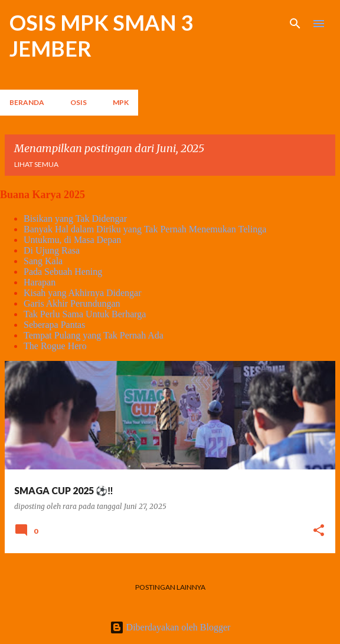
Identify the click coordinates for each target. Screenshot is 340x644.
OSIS (79, 102)
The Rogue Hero (55, 346)
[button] (319, 531)
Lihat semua (36, 164)
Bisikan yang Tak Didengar (75, 218)
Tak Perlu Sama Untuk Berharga (85, 314)
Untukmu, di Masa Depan (72, 240)
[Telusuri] (295, 24)
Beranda (27, 102)
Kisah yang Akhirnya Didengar (83, 293)
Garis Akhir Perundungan (72, 303)
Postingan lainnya (170, 587)
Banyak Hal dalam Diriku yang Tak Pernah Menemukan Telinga (145, 229)
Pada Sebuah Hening (63, 272)
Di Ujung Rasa (52, 250)
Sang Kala (43, 261)
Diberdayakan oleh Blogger (170, 627)
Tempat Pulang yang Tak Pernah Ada (94, 335)
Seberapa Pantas (54, 325)
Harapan (40, 282)
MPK (121, 102)
